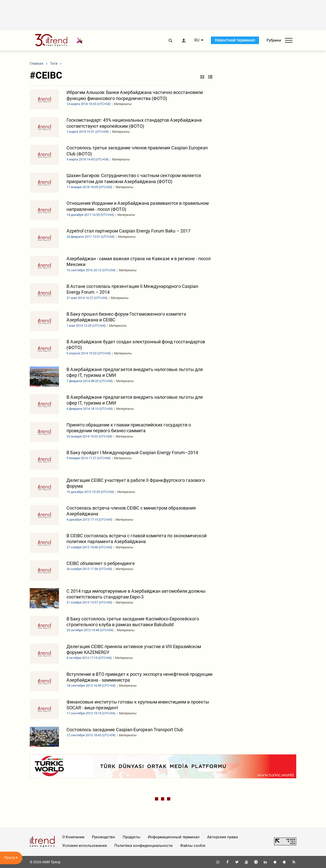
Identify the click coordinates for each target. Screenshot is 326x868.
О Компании (73, 837)
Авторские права (222, 837)
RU (197, 40)
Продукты (132, 837)
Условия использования (85, 846)
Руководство (104, 837)
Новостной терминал (235, 40)
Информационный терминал (174, 837)
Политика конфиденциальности (143, 846)
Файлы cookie (193, 846)
